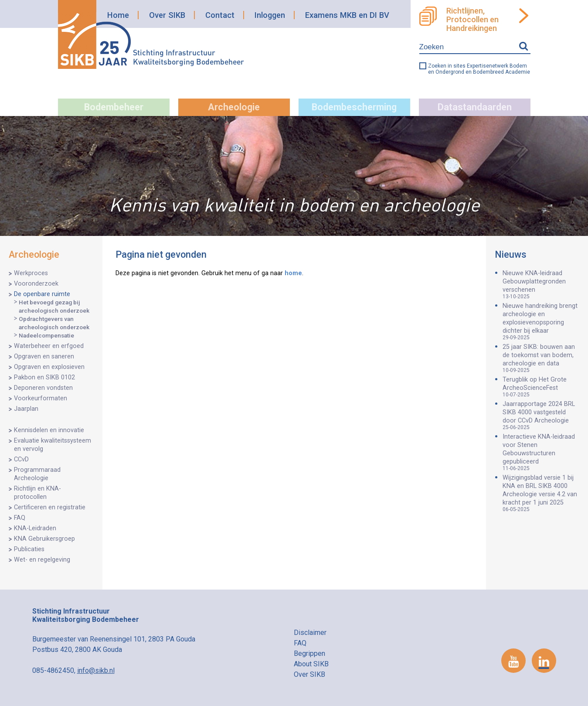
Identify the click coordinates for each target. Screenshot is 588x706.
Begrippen (309, 653)
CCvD (21, 459)
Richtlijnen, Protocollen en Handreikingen (472, 20)
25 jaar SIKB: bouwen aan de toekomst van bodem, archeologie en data (541, 358)
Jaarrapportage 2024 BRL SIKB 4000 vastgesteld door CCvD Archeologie (541, 415)
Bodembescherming (354, 107)
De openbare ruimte (42, 294)
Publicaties (29, 549)
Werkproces (31, 273)
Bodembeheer (114, 107)
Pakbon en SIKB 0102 (44, 377)
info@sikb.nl (96, 670)
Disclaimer (310, 633)
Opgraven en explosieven (49, 367)
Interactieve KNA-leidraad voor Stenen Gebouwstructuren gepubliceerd (541, 452)
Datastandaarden (475, 107)
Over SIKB (167, 15)
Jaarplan (26, 409)
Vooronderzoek (36, 284)
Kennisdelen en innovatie (49, 430)
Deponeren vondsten (43, 388)
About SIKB (311, 664)
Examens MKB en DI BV (347, 15)
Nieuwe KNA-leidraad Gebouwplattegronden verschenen (541, 285)
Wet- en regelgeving (42, 560)
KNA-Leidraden (35, 528)
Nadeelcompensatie (46, 335)
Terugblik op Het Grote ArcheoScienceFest (541, 387)
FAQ (20, 518)
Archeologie (234, 107)
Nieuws (511, 254)
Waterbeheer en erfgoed (49, 346)
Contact (220, 15)
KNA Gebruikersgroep (44, 539)
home (293, 273)
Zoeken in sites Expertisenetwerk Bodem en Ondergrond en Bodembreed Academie (479, 69)
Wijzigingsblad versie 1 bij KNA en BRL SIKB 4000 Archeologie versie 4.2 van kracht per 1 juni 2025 (541, 493)
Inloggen (270, 15)
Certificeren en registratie (50, 507)
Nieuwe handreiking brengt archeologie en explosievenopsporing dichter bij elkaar (541, 321)
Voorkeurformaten (41, 398)
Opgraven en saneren (44, 356)
